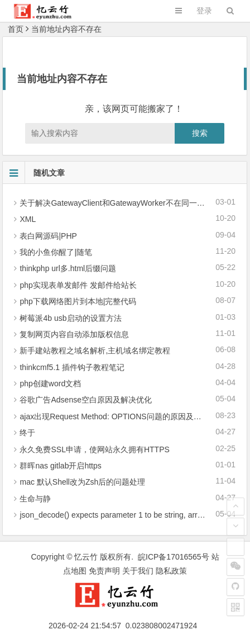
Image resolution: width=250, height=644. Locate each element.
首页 (16, 29)
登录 (204, 11)
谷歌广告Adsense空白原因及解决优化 (85, 400)
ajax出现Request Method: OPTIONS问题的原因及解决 (114, 416)
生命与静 (35, 499)
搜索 (200, 133)
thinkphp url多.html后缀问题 (68, 268)
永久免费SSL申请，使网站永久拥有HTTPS (94, 449)
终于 (27, 433)
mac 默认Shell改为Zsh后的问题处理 (82, 482)
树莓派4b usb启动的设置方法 (70, 318)
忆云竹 (86, 557)
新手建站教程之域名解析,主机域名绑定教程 (95, 351)
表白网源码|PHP (48, 236)
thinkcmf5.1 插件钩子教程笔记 (72, 367)
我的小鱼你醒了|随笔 (56, 252)
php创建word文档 (50, 383)
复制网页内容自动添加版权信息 (74, 334)
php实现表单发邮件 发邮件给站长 (78, 285)
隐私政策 (171, 571)
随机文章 (34, 173)
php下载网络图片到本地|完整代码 (78, 301)
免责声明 (104, 571)
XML (28, 219)
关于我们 (138, 571)
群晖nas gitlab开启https (60, 466)
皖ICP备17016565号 (174, 557)
